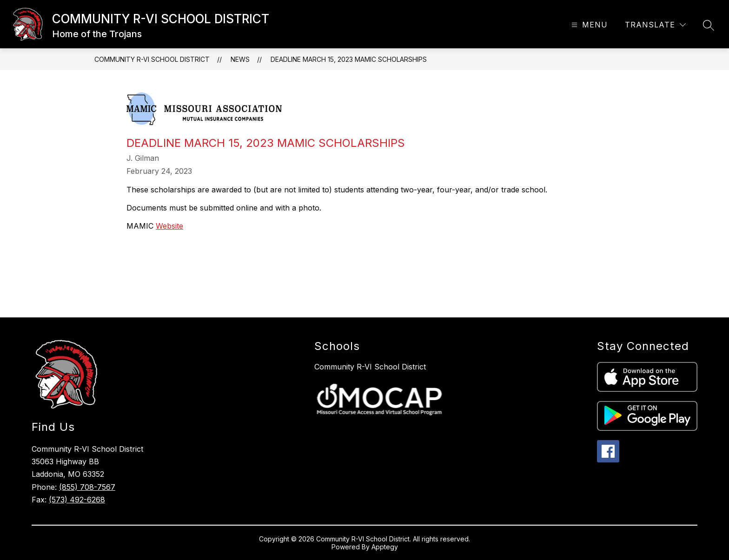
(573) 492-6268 (77, 500)
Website (169, 226)
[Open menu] (588, 25)
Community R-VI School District (370, 367)
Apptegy (385, 547)
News (240, 59)
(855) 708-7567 (87, 487)
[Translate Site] (655, 25)
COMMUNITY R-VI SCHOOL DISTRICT (152, 59)
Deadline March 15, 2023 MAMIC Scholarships (349, 59)
